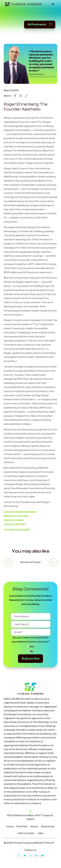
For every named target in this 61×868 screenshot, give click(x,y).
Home (10, 827)
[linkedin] (36, 856)
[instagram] (25, 856)
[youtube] (42, 856)
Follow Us (31, 850)
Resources (48, 827)
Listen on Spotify (15, 524)
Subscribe (31, 659)
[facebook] (19, 856)
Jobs (40, 833)
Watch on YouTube (16, 516)
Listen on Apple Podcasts (20, 512)
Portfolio (22, 827)
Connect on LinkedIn (17, 529)
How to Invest (26, 833)
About (34, 827)
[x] (31, 856)
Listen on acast (14, 520)
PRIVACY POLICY (44, 843)
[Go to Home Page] (22, 4)
